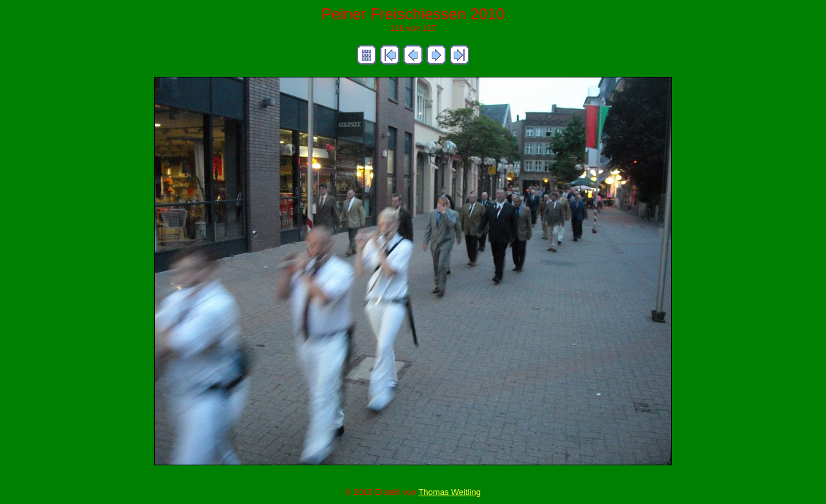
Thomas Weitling (449, 492)
